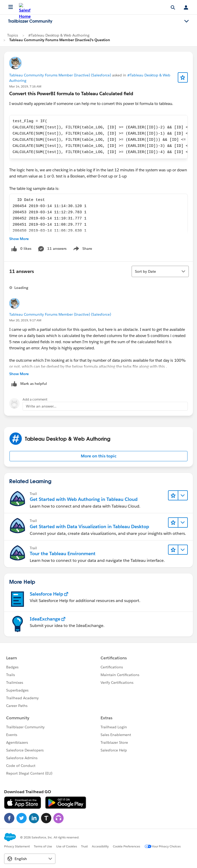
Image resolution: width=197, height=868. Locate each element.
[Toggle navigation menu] (186, 21)
